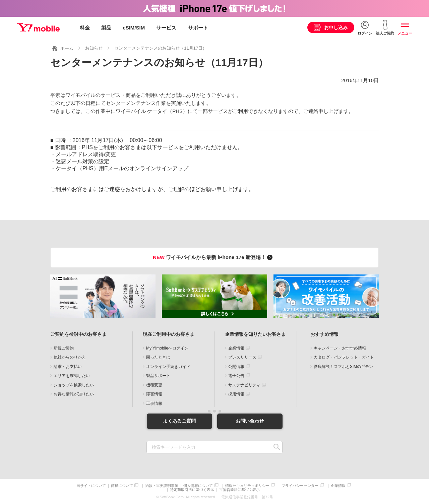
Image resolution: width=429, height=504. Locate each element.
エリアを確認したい (72, 376)
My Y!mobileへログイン (167, 348)
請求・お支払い (68, 367)
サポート (198, 28)
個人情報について (198, 485)
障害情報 (154, 394)
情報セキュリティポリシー (247, 485)
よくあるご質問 (179, 421)
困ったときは (158, 357)
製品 (106, 28)
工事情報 (154, 403)
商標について (122, 485)
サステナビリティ (244, 385)
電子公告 (236, 376)
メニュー (405, 33)
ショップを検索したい (74, 385)
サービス (166, 28)
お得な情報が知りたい (74, 394)
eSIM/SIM (134, 28)
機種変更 (154, 385)
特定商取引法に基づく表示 (192, 490)
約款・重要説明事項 (162, 485)
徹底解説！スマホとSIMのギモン (343, 367)
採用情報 (236, 394)
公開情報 (236, 367)
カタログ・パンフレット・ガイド (344, 357)
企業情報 (236, 348)
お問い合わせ (250, 421)
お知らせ (94, 48)
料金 (85, 28)
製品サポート (158, 376)
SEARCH (277, 447)
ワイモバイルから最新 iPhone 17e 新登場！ (214, 257)
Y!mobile (38, 28)
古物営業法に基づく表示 (239, 490)
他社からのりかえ (70, 357)
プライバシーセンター (300, 485)
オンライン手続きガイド (168, 367)
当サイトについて (91, 485)
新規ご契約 (64, 348)
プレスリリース (242, 357)
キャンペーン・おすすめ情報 (340, 348)
